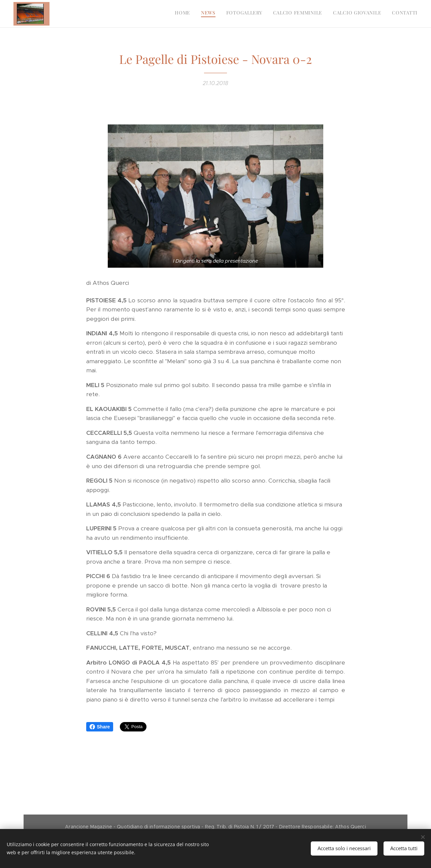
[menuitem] (366, 14)
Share (100, 727)
